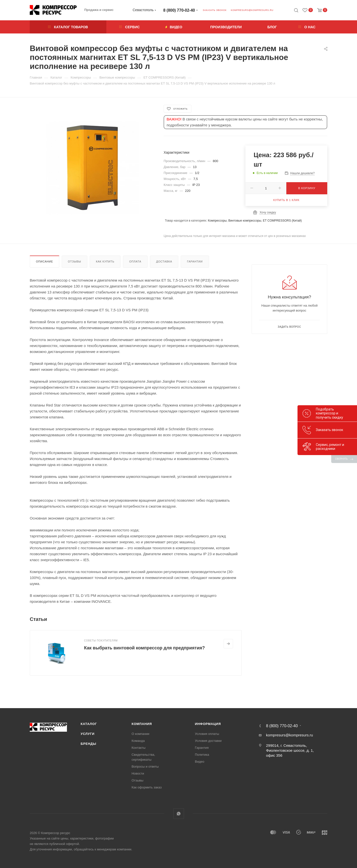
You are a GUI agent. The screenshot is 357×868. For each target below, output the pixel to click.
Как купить (105, 261)
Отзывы (74, 261)
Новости (138, 773)
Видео (200, 762)
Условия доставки (208, 741)
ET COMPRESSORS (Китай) (282, 221)
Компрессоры (217, 221)
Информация (208, 724)
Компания (142, 724)
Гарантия (202, 748)
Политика (202, 755)
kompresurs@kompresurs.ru (252, 10)
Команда (138, 741)
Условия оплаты (207, 734)
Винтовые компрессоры (245, 221)
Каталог (89, 724)
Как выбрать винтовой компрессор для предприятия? (144, 648)
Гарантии (195, 261)
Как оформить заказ (147, 787)
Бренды (88, 744)
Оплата (135, 261)
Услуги (88, 734)
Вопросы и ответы (145, 767)
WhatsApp (179, 814)
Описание (45, 261)
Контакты (139, 748)
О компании (141, 734)
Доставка (164, 261)
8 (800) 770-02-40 (179, 10)
